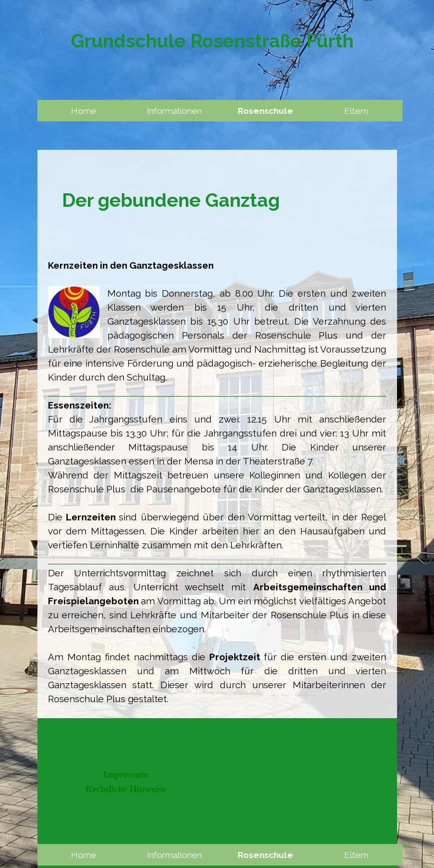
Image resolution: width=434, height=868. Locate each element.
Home (84, 111)
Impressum (126, 774)
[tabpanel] (217, 200)
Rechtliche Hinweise (126, 789)
